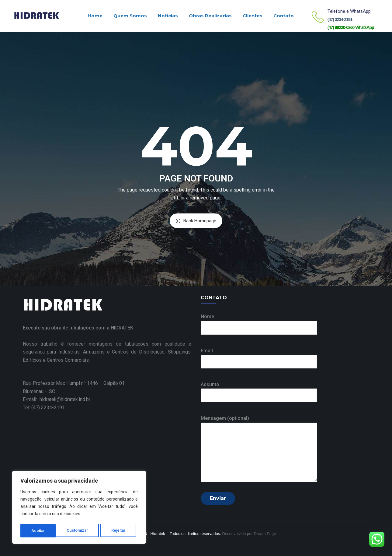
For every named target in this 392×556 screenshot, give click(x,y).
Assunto (259, 390)
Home (95, 16)
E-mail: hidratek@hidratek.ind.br (57, 399)
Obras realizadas (210, 16)
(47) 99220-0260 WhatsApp (351, 27)
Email (259, 356)
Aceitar (121, 531)
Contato (284, 16)
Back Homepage (196, 221)
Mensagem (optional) (259, 449)
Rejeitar (84, 531)
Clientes (253, 16)
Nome (259, 322)
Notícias (168, 16)
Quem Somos (130, 16)
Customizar (42, 531)
